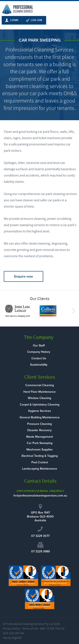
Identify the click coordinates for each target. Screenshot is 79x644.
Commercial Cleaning (40, 385)
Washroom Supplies (39, 450)
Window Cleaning (39, 398)
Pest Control (40, 462)
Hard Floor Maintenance (39, 392)
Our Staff (39, 346)
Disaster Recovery (39, 430)
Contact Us (39, 358)
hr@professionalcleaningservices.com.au (40, 496)
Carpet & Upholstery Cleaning (40, 405)
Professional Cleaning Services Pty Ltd (29, 624)
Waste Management (39, 437)
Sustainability (39, 365)
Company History (39, 352)
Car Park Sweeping (40, 443)
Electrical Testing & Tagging (40, 456)
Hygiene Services (39, 411)
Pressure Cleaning (39, 424)
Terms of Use (30, 629)
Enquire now (23, 277)
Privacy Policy (12, 629)
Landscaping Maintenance (40, 469)
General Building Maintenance (40, 417)
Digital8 (17, 638)
